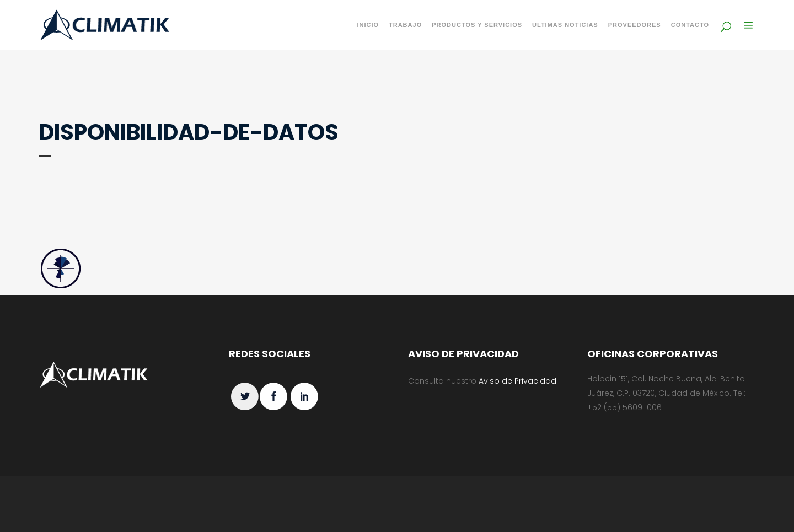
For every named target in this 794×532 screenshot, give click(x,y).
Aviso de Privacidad (517, 381)
